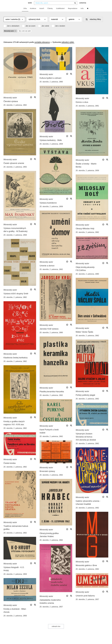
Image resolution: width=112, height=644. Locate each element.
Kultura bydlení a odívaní (50, 82)
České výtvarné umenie (14, 168)
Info (82, 13)
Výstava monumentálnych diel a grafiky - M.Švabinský (15, 234)
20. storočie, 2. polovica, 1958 (15, 239)
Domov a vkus (82, 107)
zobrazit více (56, 631)
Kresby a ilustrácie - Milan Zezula (15, 615)
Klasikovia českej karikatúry (16, 362)
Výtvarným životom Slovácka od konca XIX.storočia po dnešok (86, 441)
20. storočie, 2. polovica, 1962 (15, 109)
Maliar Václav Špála (84, 336)
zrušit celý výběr (25, 35)
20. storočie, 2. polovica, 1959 (51, 148)
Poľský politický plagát (85, 399)
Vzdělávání (60, 13)
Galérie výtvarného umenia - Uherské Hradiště (88, 507)
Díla (25, 13)
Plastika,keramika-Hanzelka (52, 396)
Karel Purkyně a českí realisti (49, 436)
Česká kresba (10, 468)
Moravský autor (10, 102)
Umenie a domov (47, 270)
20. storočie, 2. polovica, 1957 (51, 611)
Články (50, 13)
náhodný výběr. (68, 47)
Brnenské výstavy (47, 476)
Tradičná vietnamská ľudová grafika (16, 532)
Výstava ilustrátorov (48, 207)
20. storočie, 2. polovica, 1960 (51, 86)
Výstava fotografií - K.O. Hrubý (14, 573)
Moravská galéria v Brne (86, 570)
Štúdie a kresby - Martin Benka (86, 170)
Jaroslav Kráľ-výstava (49, 333)
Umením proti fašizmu (85, 600)
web (30, 7)
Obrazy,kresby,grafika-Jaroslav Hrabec (49, 539)
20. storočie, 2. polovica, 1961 (87, 110)
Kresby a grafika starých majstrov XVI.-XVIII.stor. (14, 427)
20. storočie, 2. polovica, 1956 (15, 620)
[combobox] (56, 7)
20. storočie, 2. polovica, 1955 (15, 171)
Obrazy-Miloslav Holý (85, 233)
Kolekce (33, 13)
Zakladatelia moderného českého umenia (50, 606)
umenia (83, 7)
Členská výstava (11, 106)
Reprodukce (73, 13)
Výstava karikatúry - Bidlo (51, 145)
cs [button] (100, 3)
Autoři (42, 13)
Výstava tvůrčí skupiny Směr (16, 298)
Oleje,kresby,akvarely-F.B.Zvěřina (85, 273)
